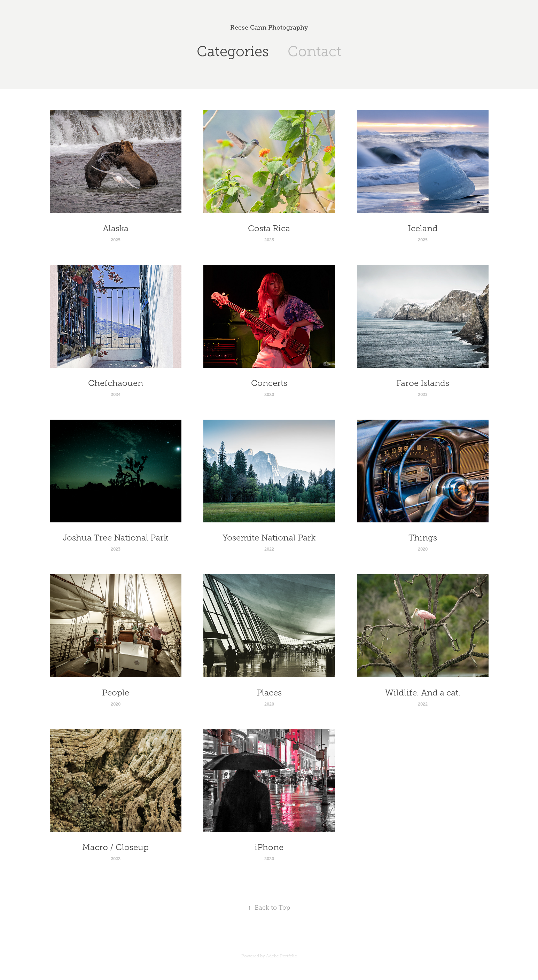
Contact (314, 51)
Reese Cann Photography (269, 28)
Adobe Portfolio (282, 956)
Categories (233, 51)
